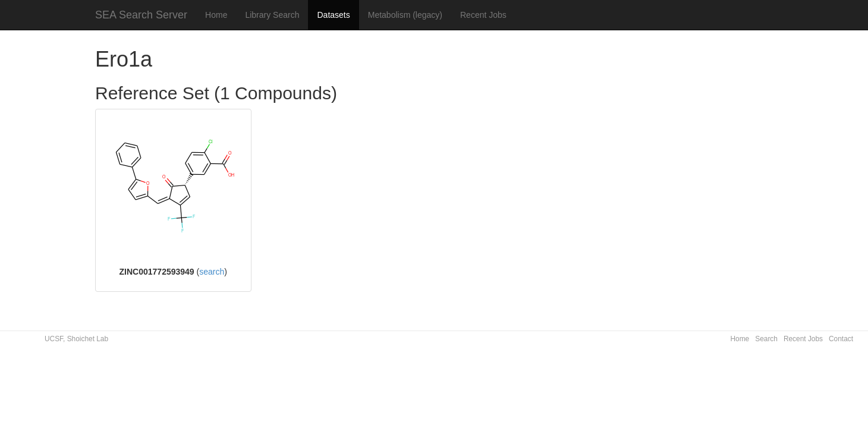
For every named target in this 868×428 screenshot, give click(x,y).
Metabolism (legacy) (405, 15)
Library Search (272, 15)
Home (216, 15)
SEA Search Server (141, 15)
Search (766, 339)
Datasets (333, 15)
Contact (841, 339)
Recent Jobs (483, 15)
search (212, 272)
